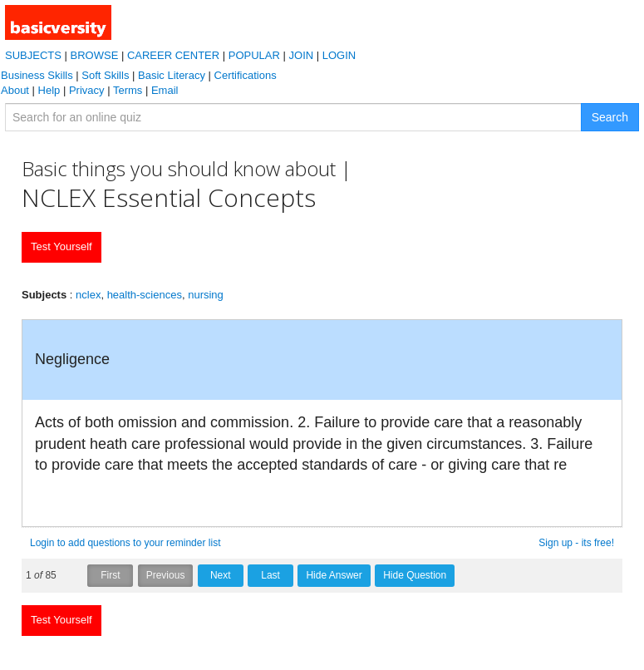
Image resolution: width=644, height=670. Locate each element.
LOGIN (339, 55)
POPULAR (254, 55)
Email (165, 90)
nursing (206, 295)
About (15, 90)
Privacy (87, 90)
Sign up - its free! (576, 543)
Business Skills (37, 75)
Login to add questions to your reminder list (125, 543)
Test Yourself (61, 246)
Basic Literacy (172, 75)
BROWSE (95, 55)
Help (49, 90)
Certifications (246, 75)
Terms (128, 90)
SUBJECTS (33, 55)
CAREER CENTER (173, 55)
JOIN (302, 55)
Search (610, 117)
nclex (88, 295)
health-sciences (145, 295)
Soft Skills (105, 75)
